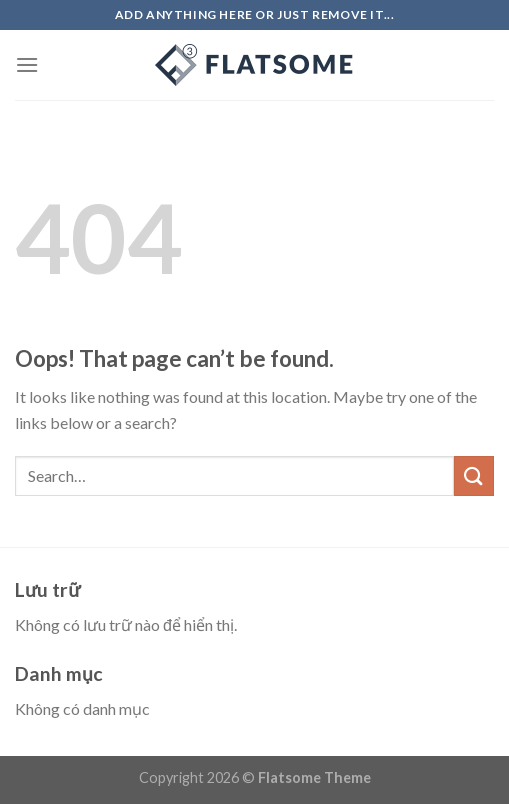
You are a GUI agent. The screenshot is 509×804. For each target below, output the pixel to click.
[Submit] (474, 475)
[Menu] (27, 64)
